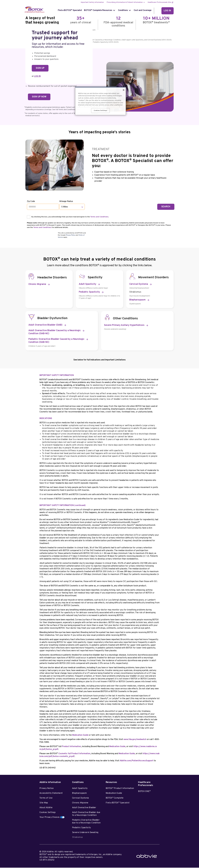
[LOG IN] (168, 11)
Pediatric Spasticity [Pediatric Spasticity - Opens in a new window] (81, 828)
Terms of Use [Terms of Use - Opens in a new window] (46, 799)
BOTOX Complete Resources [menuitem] (98, 11)
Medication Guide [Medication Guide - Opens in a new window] (114, 794)
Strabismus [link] (135, 293)
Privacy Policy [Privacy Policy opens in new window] (71, 236)
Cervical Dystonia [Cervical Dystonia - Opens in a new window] (80, 799)
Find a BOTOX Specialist (118, 803)
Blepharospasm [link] (137, 300)
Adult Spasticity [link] (88, 285)
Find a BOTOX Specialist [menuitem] (70, 11)
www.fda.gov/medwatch (135, 740)
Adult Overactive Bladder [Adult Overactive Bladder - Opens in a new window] (84, 808)
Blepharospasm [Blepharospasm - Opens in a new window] (79, 794)
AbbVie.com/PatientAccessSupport (137, 761)
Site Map (44, 803)
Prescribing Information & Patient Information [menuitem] (125, 2)
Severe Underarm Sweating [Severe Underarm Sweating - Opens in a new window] (85, 833)
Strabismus (77, 838)
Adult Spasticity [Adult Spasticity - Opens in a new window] (80, 789)
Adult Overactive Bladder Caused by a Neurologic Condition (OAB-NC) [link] (55, 333)
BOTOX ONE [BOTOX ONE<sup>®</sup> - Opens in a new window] (144, 792)
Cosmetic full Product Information (74, 754)
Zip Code (31, 201)
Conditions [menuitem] (123, 11)
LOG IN (37, 76)
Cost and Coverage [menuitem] (143, 11)
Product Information (71, 747)
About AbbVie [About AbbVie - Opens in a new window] (46, 808)
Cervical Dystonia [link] (139, 285)
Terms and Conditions (99, 217)
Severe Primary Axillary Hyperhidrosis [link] (124, 326)
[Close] (124, 90)
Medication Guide (80, 736)
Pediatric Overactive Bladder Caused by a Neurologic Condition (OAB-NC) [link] (56, 341)
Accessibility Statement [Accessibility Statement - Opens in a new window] (51, 794)
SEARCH (166, 207)
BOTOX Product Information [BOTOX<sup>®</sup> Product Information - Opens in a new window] (120, 789)
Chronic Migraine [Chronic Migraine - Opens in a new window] (80, 803)
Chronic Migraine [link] (37, 285)
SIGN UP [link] (40, 68)
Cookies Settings (48, 813)
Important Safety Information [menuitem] (92, 2)
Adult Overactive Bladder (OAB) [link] (45, 325)
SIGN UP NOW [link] (39, 97)
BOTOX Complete (115, 798)
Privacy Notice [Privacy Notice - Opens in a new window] (47, 789)
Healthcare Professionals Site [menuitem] (159, 2)
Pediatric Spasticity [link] (89, 293)
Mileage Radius (66, 201)
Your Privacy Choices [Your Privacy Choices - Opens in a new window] (49, 818)
